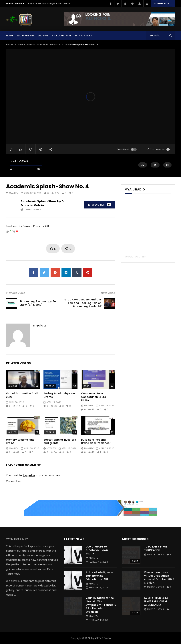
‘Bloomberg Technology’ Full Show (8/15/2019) (38, 303)
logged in (29, 475)
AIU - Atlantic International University (39, 45)
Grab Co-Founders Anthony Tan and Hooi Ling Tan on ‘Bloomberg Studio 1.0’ (83, 303)
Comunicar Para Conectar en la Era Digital (94, 397)
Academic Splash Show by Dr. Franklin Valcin (43, 203)
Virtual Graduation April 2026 (22, 395)
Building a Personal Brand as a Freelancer (96, 441)
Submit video (163, 4)
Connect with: (15, 481)
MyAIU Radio (140, 257)
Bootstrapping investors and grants (60, 441)
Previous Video (16, 293)
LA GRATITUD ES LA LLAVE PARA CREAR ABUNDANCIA (156, 601)
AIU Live (43, 36)
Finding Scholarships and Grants (60, 395)
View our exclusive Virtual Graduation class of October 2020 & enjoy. (159, 577)
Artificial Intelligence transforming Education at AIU (99, 576)
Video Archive (62, 36)
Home (10, 36)
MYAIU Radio (84, 36)
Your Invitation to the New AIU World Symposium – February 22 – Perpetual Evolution (101, 605)
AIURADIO (129, 257)
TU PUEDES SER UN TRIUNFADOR (155, 548)
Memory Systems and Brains (20, 441)
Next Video (108, 293)
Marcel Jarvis (156, 555)
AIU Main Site (26, 36)
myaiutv (14, 193)
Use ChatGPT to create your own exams (49, 4)
